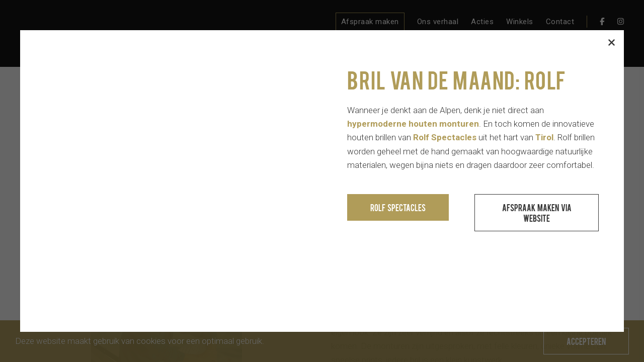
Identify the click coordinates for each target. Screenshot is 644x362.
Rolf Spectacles (398, 207)
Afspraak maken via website (537, 213)
